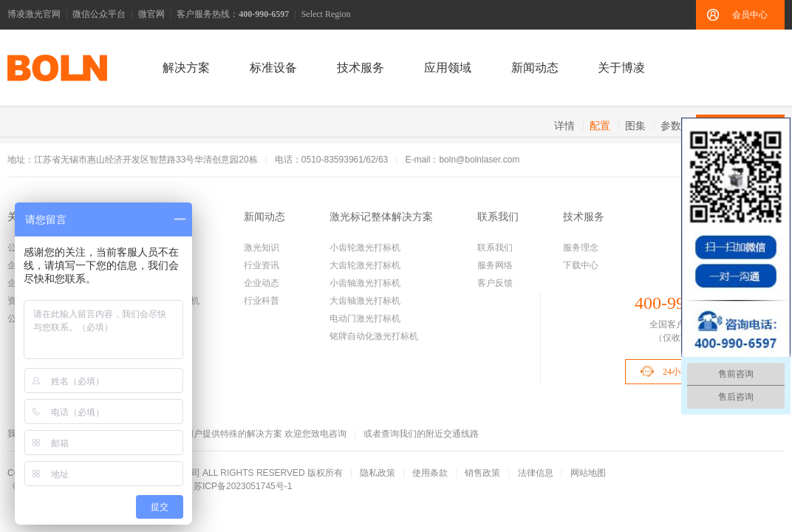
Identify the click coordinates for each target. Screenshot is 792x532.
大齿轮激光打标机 (365, 265)
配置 (600, 126)
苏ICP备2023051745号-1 (243, 486)
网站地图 (588, 473)
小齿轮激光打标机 (365, 248)
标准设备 (273, 68)
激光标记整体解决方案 (381, 216)
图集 (635, 126)
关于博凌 (621, 68)
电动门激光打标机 (365, 318)
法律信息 (536, 473)
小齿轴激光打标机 (365, 283)
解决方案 (186, 68)
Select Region (326, 14)
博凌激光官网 (34, 14)
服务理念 (581, 248)
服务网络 (495, 265)
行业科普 (262, 301)
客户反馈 (495, 283)
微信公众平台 (99, 14)
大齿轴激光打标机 (365, 301)
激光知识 (262, 248)
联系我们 (498, 216)
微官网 (151, 14)
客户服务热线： (233, 14)
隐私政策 (378, 473)
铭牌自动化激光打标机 (374, 336)
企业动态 (262, 283)
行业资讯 (262, 265)
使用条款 (430, 473)
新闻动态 (535, 68)
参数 (671, 126)
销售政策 (482, 473)
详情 (564, 126)
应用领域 (448, 68)
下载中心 (581, 265)
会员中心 (750, 15)
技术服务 (361, 68)
